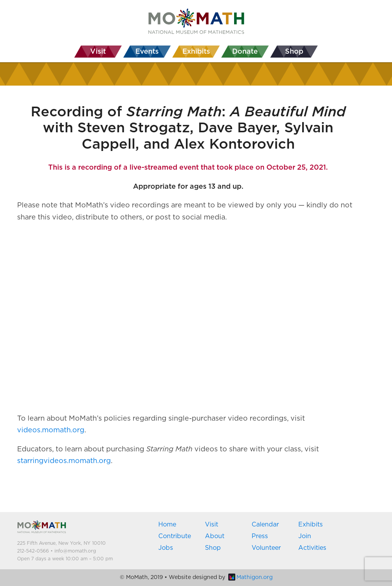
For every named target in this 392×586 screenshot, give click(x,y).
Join (305, 536)
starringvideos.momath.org (64, 461)
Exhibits (311, 525)
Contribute (175, 536)
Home (167, 525)
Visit (212, 525)
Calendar (265, 525)
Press (260, 536)
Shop (213, 548)
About (215, 536)
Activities (312, 548)
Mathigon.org (250, 577)
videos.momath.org (51, 430)
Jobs (166, 548)
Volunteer (266, 548)
